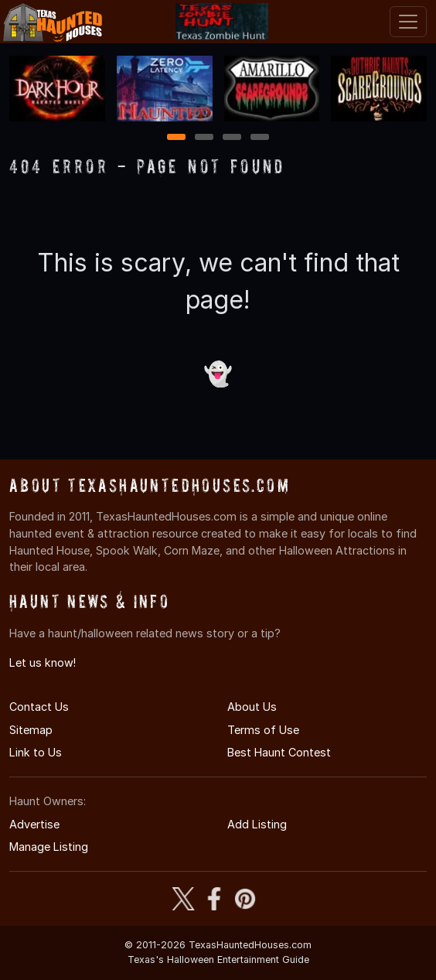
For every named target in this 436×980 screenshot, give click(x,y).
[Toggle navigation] (408, 22)
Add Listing (257, 824)
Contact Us (39, 707)
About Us (252, 707)
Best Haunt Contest (279, 752)
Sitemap (31, 730)
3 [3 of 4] (232, 138)
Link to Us (36, 752)
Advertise (34, 824)
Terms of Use (263, 730)
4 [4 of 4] (260, 138)
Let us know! (43, 662)
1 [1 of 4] (177, 138)
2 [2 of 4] (204, 138)
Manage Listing (49, 847)
